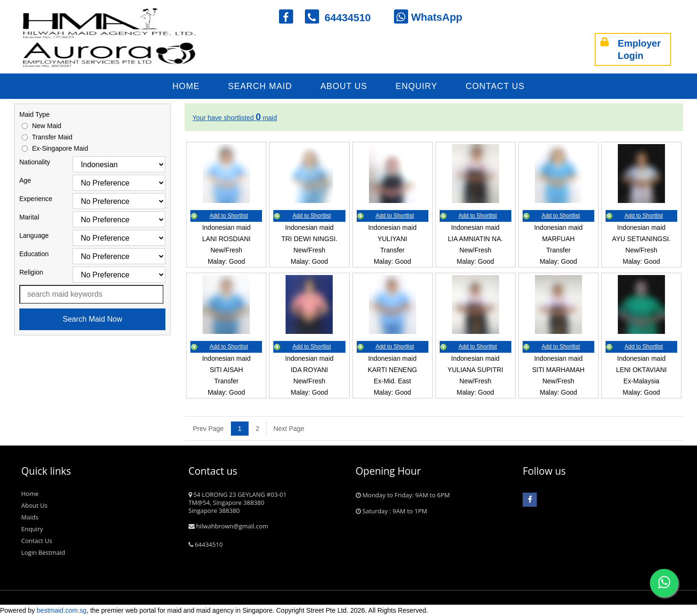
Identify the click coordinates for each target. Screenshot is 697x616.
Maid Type (34, 114)
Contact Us (495, 86)
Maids (30, 517)
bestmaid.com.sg (62, 610)
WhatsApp (428, 17)
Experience (36, 199)
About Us (344, 86)
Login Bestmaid (43, 552)
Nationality (35, 162)
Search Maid (260, 86)
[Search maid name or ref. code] (91, 294)
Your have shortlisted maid (234, 118)
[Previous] (208, 429)
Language (34, 235)
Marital (29, 217)
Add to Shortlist (229, 216)
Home (186, 86)
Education (34, 254)
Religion (31, 272)
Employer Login (631, 49)
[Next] (285, 429)
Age (25, 180)
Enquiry (416, 86)
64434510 (344, 18)
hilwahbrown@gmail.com (228, 526)
